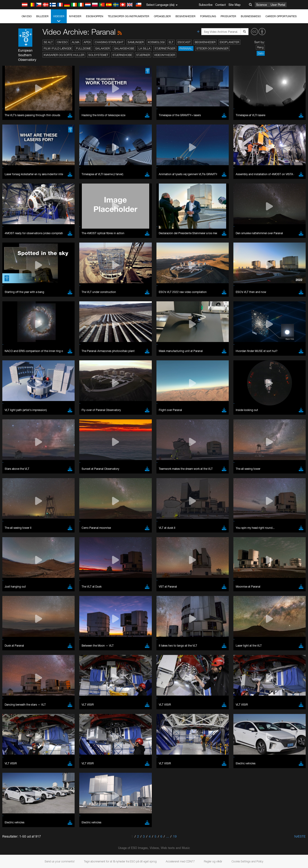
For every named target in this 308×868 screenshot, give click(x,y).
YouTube (10, 502)
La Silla (144, 48)
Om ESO (27, 16)
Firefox (18, 592)
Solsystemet (98, 55)
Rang (260, 47)
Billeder (42, 16)
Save (15, 665)
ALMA (76, 42)
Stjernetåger (165, 48)
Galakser (102, 48)
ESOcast (184, 42)
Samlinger (136, 42)
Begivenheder (185, 16)
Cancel (38, 665)
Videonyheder (165, 55)
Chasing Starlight (109, 42)
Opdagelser (162, 16)
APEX (87, 42)
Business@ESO (251, 16)
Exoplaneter (229, 42)
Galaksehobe (124, 48)
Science (262, 5)
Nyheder (75, 16)
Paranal (186, 48)
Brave (18, 579)
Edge (17, 588)
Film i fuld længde (58, 48)
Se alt (48, 42)
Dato (261, 53)
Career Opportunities (281, 16)
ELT (171, 42)
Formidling (208, 16)
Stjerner (143, 55)
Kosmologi (156, 42)
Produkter (228, 16)
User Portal (278, 5)
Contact (220, 5)
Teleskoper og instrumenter (129, 16)
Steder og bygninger (212, 48)
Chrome (19, 583)
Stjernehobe (122, 55)
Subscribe (206, 5)
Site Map (235, 5)
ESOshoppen (95, 16)
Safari (18, 596)
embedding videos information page (254, 507)
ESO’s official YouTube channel (109, 502)
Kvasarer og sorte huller (64, 55)
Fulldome (83, 48)
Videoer (59, 19)
